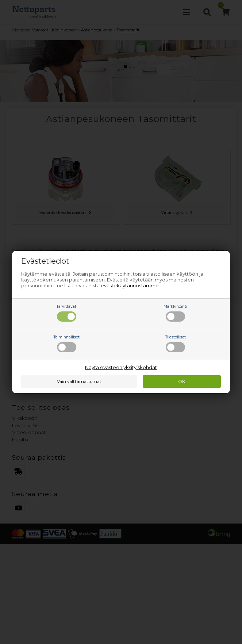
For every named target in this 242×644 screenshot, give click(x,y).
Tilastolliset (176, 344)
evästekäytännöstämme (130, 285)
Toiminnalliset (67, 344)
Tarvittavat (66, 313)
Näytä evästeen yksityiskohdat (121, 367)
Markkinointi (175, 313)
